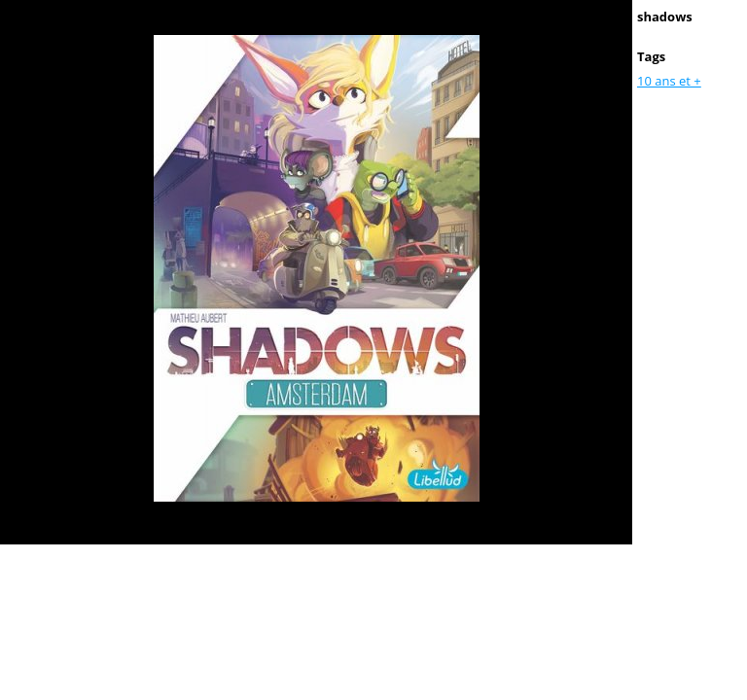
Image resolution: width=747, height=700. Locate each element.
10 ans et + (669, 81)
